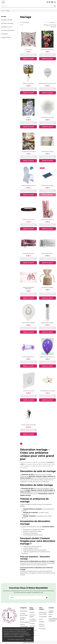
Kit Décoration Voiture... (28, 253)
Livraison (32, 612)
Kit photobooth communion (48, 391)
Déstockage (24, 611)
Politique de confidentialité (16, 639)
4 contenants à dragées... (47, 287)
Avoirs (41, 619)
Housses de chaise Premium (28, 185)
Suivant (36, 444)
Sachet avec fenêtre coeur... (48, 49)
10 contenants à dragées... (48, 185)
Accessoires (4, 34)
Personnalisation (25, 622)
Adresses (42, 622)
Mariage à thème (6, 37)
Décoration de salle (7, 20)
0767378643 (52, 621)
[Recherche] (28, 6)
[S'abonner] (47, 598)
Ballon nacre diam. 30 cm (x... (47, 357)
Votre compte (41, 608)
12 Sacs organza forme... (28, 357)
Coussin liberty (28, 49)
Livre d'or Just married (28, 391)
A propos (32, 624)
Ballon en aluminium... (28, 83)
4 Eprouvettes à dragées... (47, 323)
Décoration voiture (6, 27)
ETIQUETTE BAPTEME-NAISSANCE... (28, 288)
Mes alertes (42, 629)
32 (30, 444)
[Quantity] (29, 55)
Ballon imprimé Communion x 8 (48, 83)
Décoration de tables (7, 23)
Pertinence (53, 22)
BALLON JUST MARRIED (28, 323)
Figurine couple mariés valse (28, 425)
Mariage (4, 16)
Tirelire (28, 117)
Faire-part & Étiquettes (8, 30)
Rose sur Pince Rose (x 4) (48, 219)
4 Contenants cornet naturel (28, 151)
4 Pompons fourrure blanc (48, 117)
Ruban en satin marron (28, 219)
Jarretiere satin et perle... (48, 151)
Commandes (43, 617)
